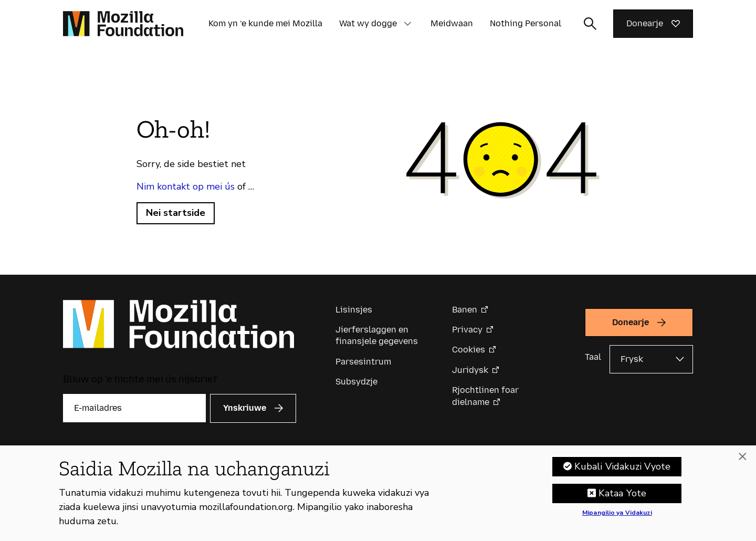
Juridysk (470, 370)
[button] (407, 24)
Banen (465, 310)
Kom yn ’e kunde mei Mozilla (265, 23)
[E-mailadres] (134, 408)
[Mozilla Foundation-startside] (123, 24)
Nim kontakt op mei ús (186, 186)
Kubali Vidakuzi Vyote (622, 472)
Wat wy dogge (368, 23)
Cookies (469, 350)
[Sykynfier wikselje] (590, 24)
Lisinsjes (354, 310)
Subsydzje (356, 382)
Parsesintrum (363, 362)
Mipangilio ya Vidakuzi (617, 519)
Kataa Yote (622, 499)
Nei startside (176, 213)
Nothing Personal (526, 23)
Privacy (467, 330)
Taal (593, 357)
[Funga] (742, 463)
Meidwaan (452, 23)
